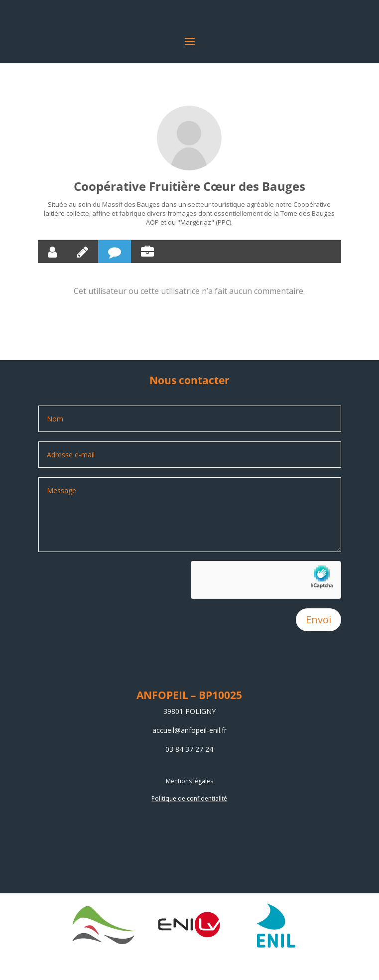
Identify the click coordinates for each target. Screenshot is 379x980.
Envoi (318, 620)
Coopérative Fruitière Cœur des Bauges (189, 186)
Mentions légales (189, 781)
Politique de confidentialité (189, 798)
